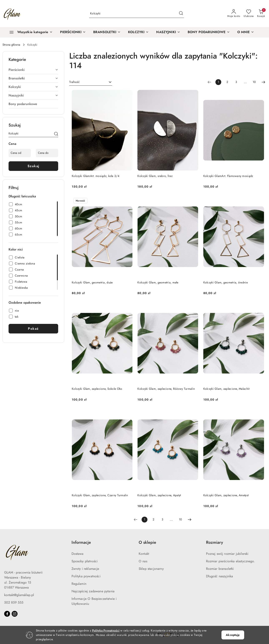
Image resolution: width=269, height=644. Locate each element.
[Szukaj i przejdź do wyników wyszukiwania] (181, 14)
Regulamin (79, 584)
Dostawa (78, 554)
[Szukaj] (56, 134)
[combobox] (91, 82)
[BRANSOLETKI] (107, 32)
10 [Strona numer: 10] (254, 82)
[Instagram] (15, 614)
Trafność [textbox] (74, 82)
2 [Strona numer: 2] (227, 82)
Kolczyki (33, 87)
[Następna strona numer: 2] (263, 82)
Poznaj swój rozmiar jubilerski (227, 554)
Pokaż (33, 329)
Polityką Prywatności (106, 631)
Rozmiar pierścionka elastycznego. (231, 561)
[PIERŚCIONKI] (73, 32)
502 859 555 (14, 603)
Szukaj (33, 166)
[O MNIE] (246, 32)
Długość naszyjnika (220, 576)
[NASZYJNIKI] (168, 32)
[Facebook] (7, 614)
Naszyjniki (33, 95)
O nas (143, 561)
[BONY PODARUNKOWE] (209, 32)
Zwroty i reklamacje (85, 569)
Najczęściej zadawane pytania (93, 591)
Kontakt (144, 554)
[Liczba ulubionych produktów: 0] (249, 14)
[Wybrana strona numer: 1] (218, 82)
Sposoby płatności (85, 561)
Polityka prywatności (86, 576)
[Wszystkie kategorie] (29, 32)
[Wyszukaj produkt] (137, 14)
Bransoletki (33, 78)
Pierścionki (33, 70)
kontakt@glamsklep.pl (19, 595)
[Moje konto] (234, 14)
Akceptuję (233, 635)
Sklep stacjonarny (151, 569)
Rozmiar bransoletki (220, 569)
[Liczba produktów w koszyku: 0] (261, 14)
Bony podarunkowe (23, 104)
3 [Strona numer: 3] (236, 82)
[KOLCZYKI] (138, 32)
